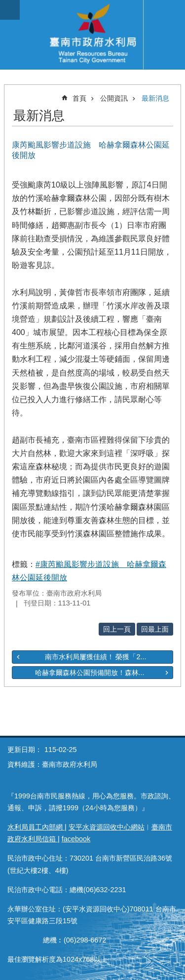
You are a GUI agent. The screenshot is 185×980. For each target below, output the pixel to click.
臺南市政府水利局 (92, 35)
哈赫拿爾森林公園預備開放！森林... (90, 673)
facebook (76, 839)
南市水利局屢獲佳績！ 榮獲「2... (96, 657)
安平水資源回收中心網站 (107, 827)
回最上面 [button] (155, 629)
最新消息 (155, 98)
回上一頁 (117, 629)
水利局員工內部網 (36, 827)
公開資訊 (114, 98)
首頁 (79, 98)
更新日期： (25, 750)
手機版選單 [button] (10, 10)
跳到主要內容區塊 (5, 5)
